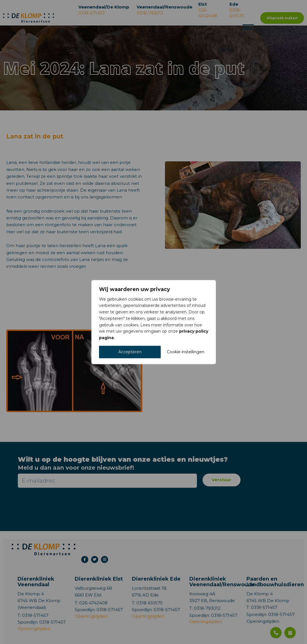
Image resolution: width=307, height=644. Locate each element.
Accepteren (130, 352)
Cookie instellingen (186, 352)
